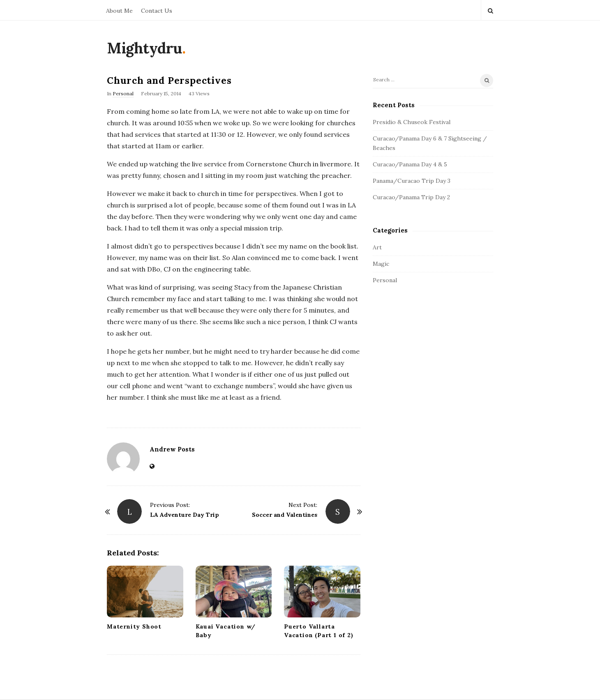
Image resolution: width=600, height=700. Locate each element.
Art (377, 247)
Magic (381, 264)
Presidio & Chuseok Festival (412, 122)
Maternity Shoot (134, 626)
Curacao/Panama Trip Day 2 (411, 197)
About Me (119, 11)
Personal (123, 93)
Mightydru (144, 48)
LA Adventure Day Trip (185, 515)
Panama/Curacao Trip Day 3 (412, 181)
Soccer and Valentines (285, 515)
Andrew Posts (172, 449)
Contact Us (157, 11)
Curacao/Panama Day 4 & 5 (410, 164)
